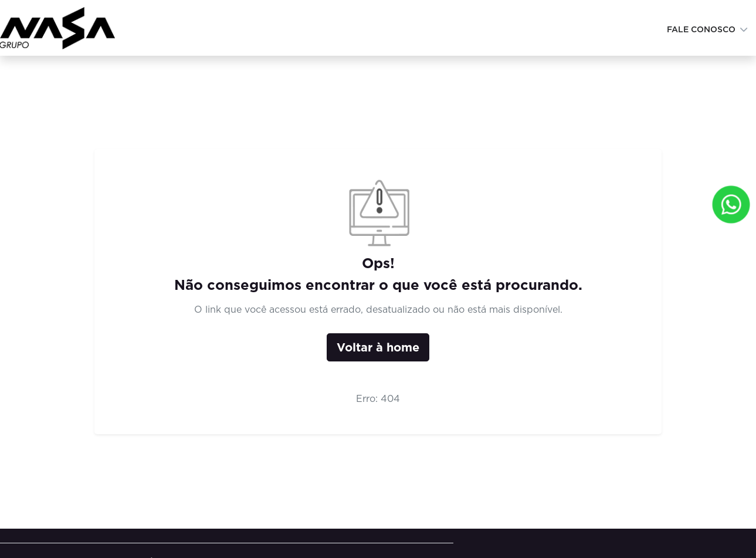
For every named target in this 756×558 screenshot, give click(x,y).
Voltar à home (378, 347)
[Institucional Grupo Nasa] (62, 27)
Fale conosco (702, 29)
